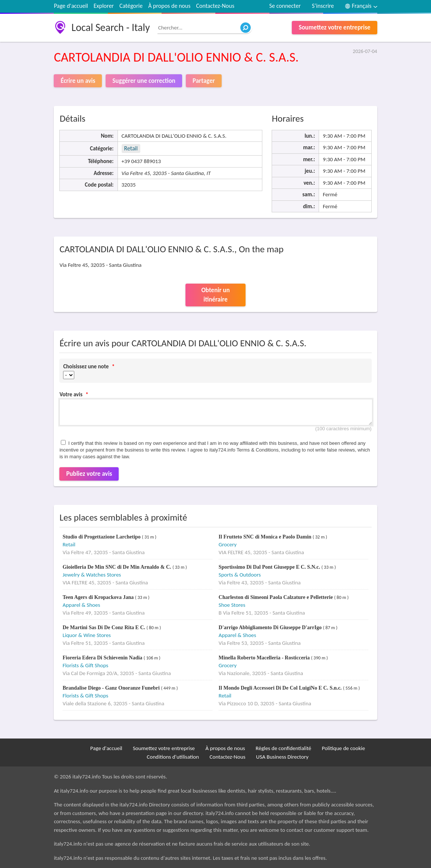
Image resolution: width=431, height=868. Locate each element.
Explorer (104, 6)
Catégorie (131, 6)
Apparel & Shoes (82, 605)
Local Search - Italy (110, 27)
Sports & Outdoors (240, 575)
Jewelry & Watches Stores (92, 575)
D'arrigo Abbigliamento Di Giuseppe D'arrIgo (271, 627)
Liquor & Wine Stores (87, 635)
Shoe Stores (232, 605)
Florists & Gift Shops (85, 665)
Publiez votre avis (89, 474)
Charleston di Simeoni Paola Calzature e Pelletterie (277, 597)
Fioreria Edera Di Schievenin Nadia (103, 658)
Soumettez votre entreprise (334, 27)
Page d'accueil (71, 6)
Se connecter (285, 6)
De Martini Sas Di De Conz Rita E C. (105, 627)
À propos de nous (169, 6)
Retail (131, 148)
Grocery (228, 544)
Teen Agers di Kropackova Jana (99, 597)
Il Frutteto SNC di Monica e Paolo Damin (266, 537)
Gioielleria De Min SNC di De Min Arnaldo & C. (118, 567)
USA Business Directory (282, 757)
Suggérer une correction (144, 81)
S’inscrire (323, 6)
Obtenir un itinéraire (215, 295)
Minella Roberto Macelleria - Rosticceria (265, 658)
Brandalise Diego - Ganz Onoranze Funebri (112, 688)
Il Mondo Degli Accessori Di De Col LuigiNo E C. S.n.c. (281, 688)
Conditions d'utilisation (173, 757)
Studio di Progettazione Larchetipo (102, 537)
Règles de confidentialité (283, 748)
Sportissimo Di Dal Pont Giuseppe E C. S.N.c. (270, 567)
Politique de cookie (343, 748)
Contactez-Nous (215, 6)
